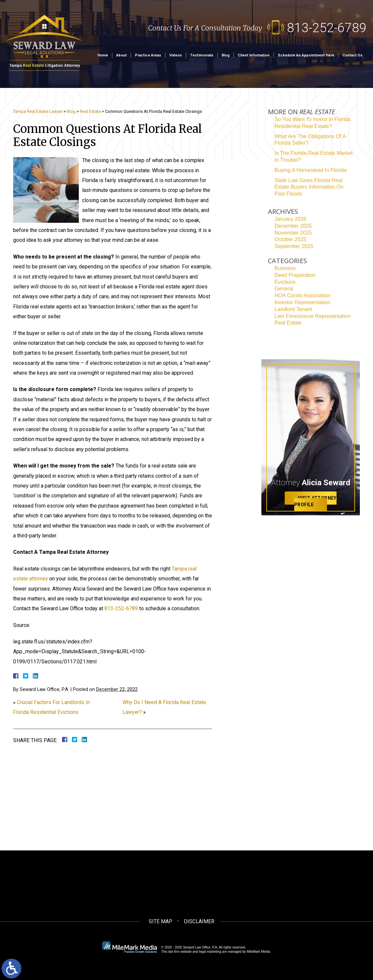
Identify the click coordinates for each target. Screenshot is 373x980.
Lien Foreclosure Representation (313, 316)
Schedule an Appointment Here (306, 55)
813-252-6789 (327, 28)
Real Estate (90, 111)
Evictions (285, 282)
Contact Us (352, 55)
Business (285, 268)
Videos (176, 55)
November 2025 (293, 233)
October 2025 (290, 239)
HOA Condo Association (303, 295)
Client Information (254, 55)
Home (103, 55)
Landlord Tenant (293, 309)
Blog (226, 55)
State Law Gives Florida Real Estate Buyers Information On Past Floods (309, 187)
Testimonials (202, 55)
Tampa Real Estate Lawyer (38, 111)
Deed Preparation (295, 275)
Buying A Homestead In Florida (311, 170)
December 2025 (293, 226)
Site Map (161, 921)
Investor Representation (302, 302)
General (284, 289)
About (121, 55)
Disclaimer (199, 921)
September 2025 (294, 246)
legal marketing (210, 952)
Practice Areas (148, 55)
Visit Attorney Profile (315, 501)
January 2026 (290, 219)
